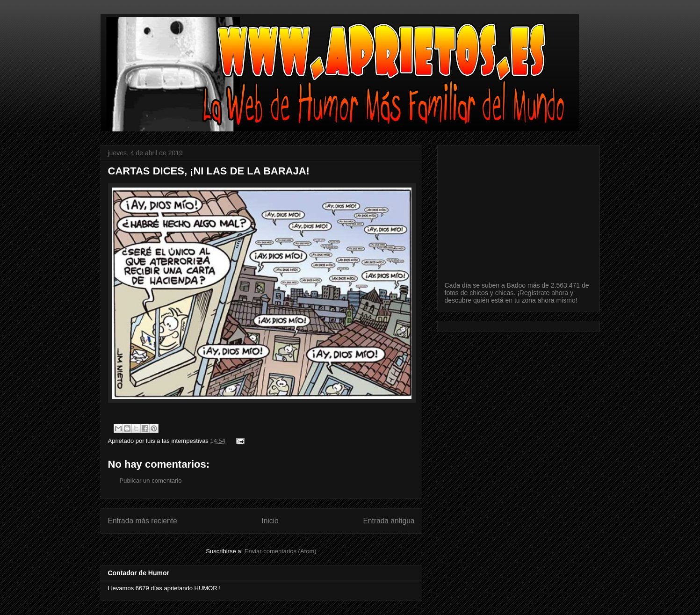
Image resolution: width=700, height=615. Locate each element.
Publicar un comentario (151, 481)
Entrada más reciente (143, 521)
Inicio (270, 521)
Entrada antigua (389, 521)
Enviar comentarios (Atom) (281, 551)
